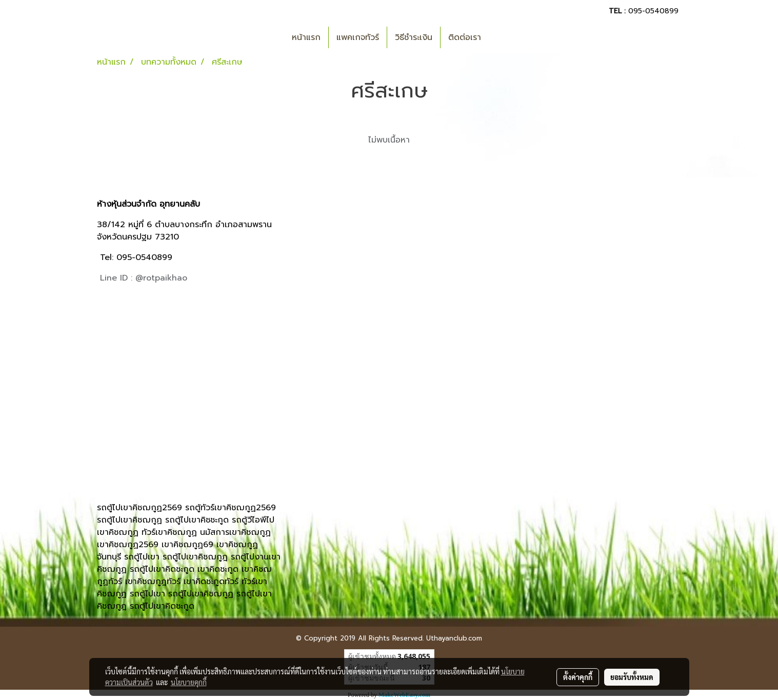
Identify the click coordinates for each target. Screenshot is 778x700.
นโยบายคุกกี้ (189, 682)
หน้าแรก (306, 37)
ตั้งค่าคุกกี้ (578, 677)
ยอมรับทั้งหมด (632, 677)
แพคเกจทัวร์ (358, 37)
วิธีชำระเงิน (414, 37)
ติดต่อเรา (465, 37)
